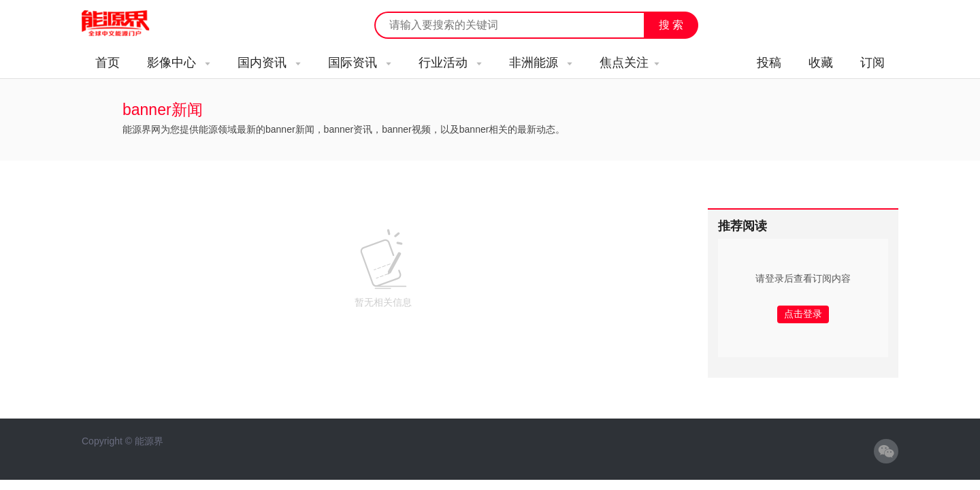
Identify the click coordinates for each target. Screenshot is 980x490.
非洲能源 (541, 63)
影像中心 (179, 63)
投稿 (769, 63)
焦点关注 (630, 63)
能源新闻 (128, 24)
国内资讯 (269, 63)
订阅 (872, 63)
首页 (108, 63)
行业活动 (450, 63)
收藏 (821, 63)
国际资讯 (360, 63)
